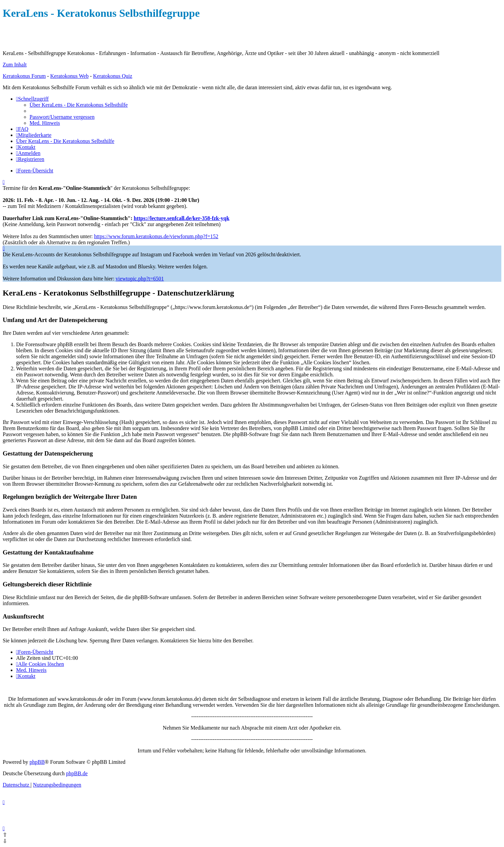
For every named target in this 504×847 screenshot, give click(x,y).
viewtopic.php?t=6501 (140, 279)
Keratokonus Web (69, 76)
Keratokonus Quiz (113, 76)
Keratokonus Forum (24, 76)
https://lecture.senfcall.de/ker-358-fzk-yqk (182, 218)
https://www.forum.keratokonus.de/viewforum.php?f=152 (156, 236)
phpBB (37, 762)
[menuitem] (79, 105)
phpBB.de (77, 773)
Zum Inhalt (15, 65)
